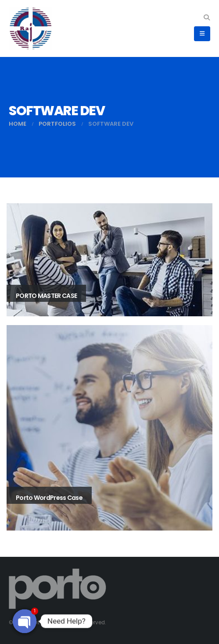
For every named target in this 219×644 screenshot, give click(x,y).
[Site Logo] (31, 28)
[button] (206, 18)
